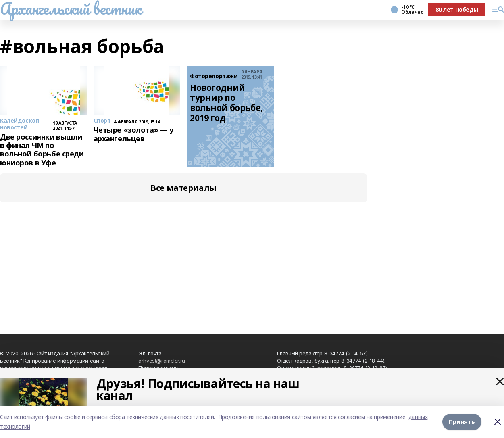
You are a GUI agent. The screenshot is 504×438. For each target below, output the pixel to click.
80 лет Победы (457, 9)
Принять (462, 422)
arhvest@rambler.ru (161, 361)
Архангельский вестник (71, 8)
